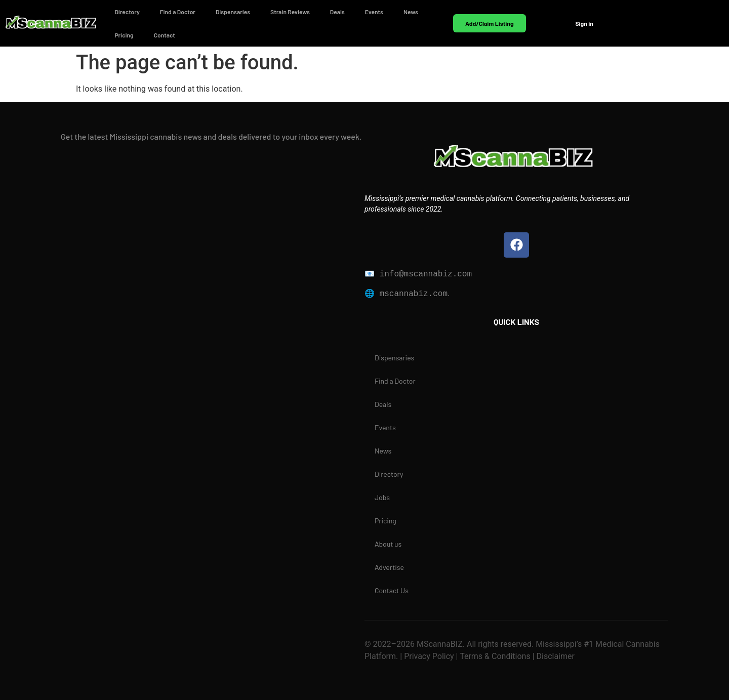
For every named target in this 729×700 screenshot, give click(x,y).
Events (374, 12)
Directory (127, 12)
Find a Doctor (178, 12)
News (411, 12)
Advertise (389, 567)
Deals (337, 12)
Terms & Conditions (495, 656)
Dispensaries (233, 12)
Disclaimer (555, 656)
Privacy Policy (428, 656)
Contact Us (392, 590)
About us (388, 544)
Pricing (124, 35)
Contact (165, 35)
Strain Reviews (290, 12)
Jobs (382, 497)
